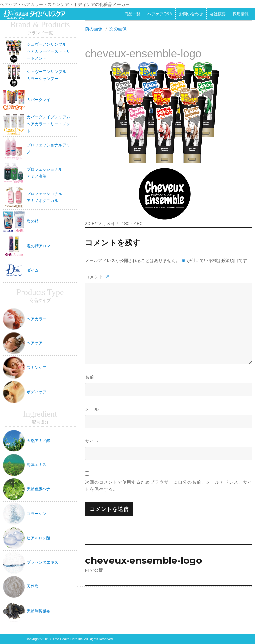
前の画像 (94, 29)
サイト (92, 441)
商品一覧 (132, 14)
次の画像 (118, 29)
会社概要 (218, 14)
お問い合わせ (191, 14)
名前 (90, 377)
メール (92, 409)
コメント (97, 277)
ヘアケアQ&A (160, 14)
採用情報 (241, 14)
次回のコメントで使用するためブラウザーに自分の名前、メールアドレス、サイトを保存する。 (169, 486)
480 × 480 (132, 223)
